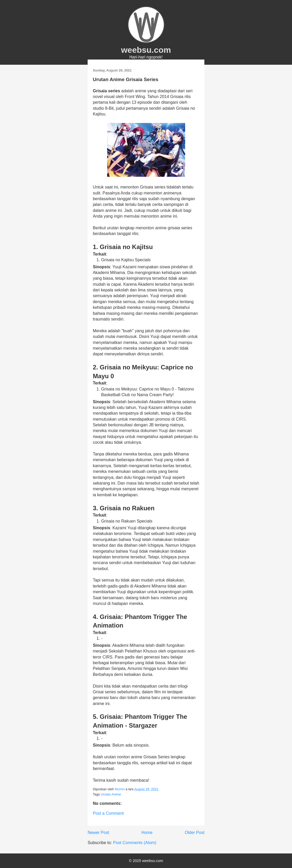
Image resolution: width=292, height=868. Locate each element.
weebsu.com (146, 50)
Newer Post (98, 833)
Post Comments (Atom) (135, 843)
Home (147, 833)
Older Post (195, 833)
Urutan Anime (111, 794)
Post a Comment (108, 813)
